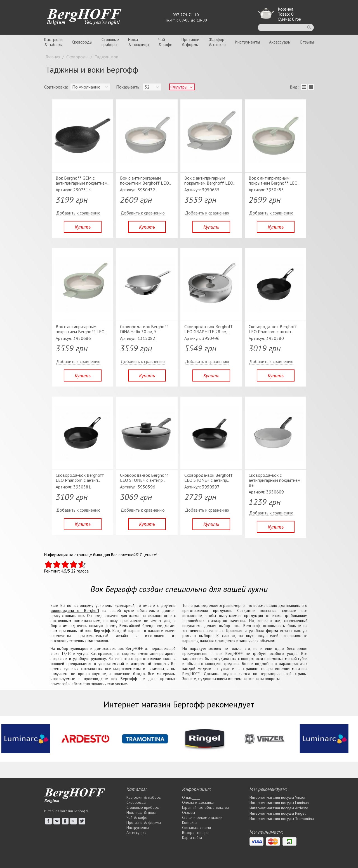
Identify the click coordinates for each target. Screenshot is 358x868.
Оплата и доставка (198, 802)
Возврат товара (195, 833)
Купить (83, 227)
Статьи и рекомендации (202, 817)
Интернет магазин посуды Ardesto (279, 808)
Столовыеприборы (110, 42)
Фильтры (179, 87)
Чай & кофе (137, 817)
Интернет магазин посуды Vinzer (278, 797)
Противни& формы (190, 42)
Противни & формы (144, 822)
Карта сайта (192, 838)
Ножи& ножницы (139, 42)
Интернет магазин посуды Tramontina (282, 819)
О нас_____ (191, 797)
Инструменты (247, 42)
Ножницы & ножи (142, 812)
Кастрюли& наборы (53, 42)
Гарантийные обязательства (205, 807)
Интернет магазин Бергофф (66, 811)
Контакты (190, 822)
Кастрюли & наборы (144, 797)
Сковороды (82, 42)
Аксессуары (280, 42)
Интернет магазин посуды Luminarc (280, 803)
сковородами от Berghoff (75, 611)
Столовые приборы (143, 807)
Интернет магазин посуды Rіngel (278, 813)
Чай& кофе (165, 42)
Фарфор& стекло (217, 42)
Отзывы (307, 42)
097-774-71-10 (186, 15)
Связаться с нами (196, 828)
